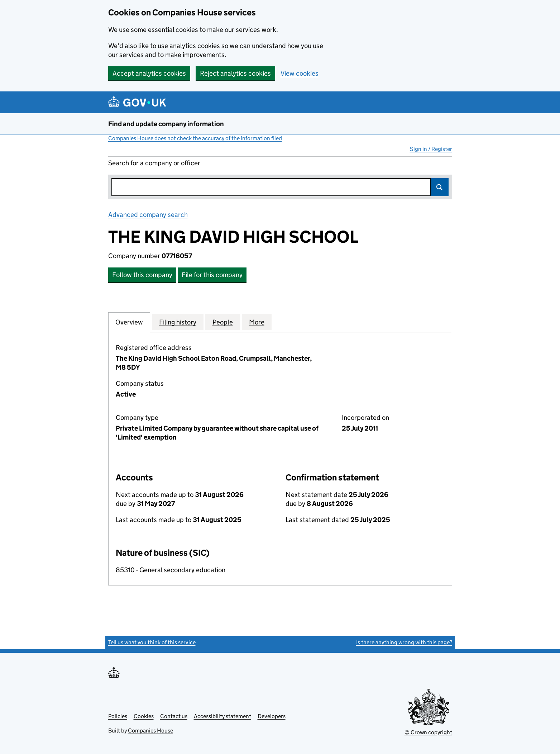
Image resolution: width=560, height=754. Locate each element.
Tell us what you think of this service (152, 642)
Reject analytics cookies (235, 73)
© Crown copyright (428, 732)
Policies (118, 716)
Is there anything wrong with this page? (404, 642)
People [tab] (223, 322)
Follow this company (142, 275)
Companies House (150, 731)
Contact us (174, 716)
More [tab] (257, 322)
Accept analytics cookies (149, 73)
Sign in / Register (431, 149)
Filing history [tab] (178, 322)
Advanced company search (148, 215)
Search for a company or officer (154, 163)
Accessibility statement (222, 716)
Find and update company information (166, 124)
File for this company (212, 275)
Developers (272, 716)
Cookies (144, 716)
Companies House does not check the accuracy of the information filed (195, 138)
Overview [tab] (129, 322)
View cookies (300, 73)
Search (440, 187)
